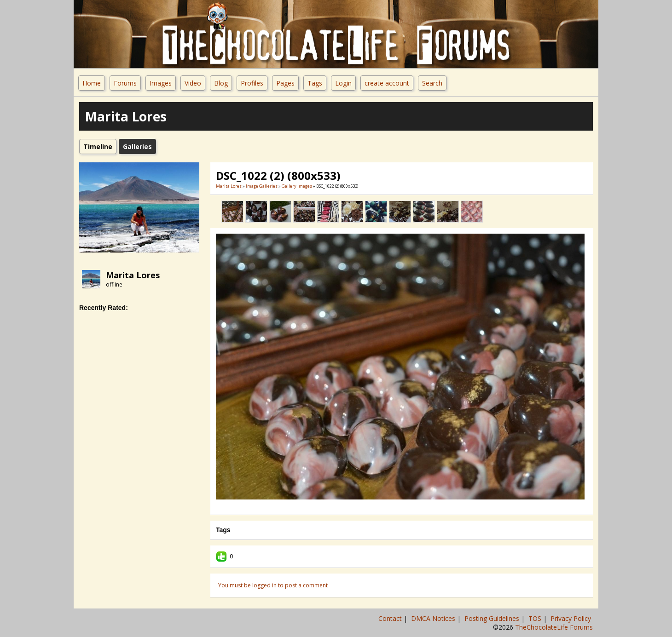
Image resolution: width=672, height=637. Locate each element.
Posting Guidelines (493, 618)
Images (161, 83)
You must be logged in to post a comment (273, 585)
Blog (221, 83)
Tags (315, 83)
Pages (285, 83)
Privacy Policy (572, 618)
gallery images (297, 186)
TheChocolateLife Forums (554, 627)
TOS (536, 618)
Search (432, 83)
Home (92, 83)
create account (387, 83)
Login (343, 83)
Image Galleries (262, 186)
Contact (391, 618)
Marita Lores (133, 275)
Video (193, 83)
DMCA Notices (434, 618)
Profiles (252, 83)
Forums (125, 83)
